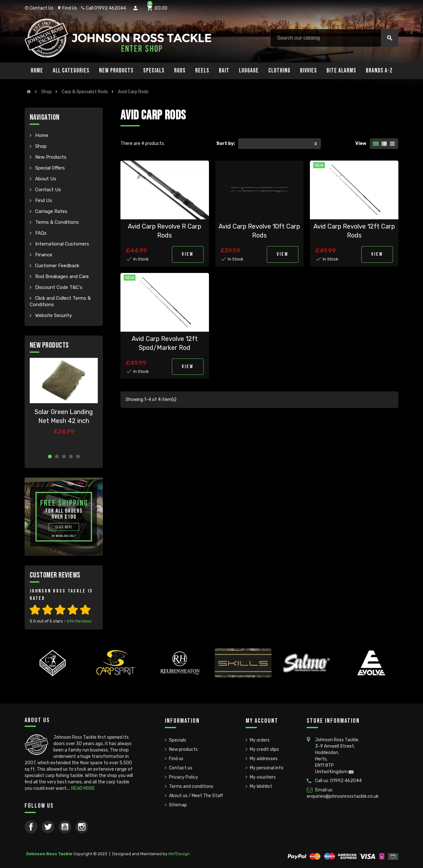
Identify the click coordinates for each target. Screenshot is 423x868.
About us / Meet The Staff (196, 796)
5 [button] (78, 457)
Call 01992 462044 (103, 8)
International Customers (62, 244)
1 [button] (50, 457)
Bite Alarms (341, 71)
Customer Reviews (55, 575)
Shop (40, 146)
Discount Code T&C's (58, 287)
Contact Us (39, 8)
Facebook (31, 827)
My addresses (264, 759)
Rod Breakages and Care (61, 276)
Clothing (279, 71)
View (361, 143)
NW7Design (179, 854)
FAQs (40, 233)
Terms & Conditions (56, 222)
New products (183, 749)
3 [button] (64, 457)
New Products (116, 71)
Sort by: (226, 143)
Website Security (53, 315)
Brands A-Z (379, 71)
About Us (45, 179)
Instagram (82, 827)
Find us (176, 759)
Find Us (67, 8)
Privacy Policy (184, 777)
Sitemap (178, 805)
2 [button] (57, 457)
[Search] (334, 38)
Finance (43, 255)
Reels (202, 71)
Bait (224, 71)
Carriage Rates (51, 211)
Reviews (79, 621)
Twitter (48, 827)
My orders (260, 740)
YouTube (65, 827)
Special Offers (49, 168)
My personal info (267, 768)
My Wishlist (261, 786)
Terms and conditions (191, 786)
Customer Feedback (57, 266)
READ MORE (83, 788)
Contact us (181, 768)
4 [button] (71, 457)
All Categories (71, 71)
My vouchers (263, 777)
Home (37, 71)
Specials (154, 71)
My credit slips (264, 749)
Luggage (249, 71)
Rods (180, 71)
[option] (64, 403)
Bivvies (308, 71)
